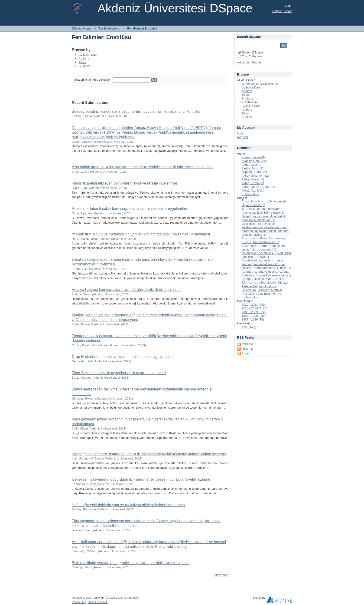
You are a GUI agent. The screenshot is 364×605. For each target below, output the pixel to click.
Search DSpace (251, 52)
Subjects (84, 66)
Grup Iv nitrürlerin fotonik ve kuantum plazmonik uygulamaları (122, 357)
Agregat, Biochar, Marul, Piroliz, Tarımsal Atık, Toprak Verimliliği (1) (265, 281)
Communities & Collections (260, 84)
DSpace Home (82, 28)
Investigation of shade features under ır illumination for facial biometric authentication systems (149, 454)
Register (243, 137)
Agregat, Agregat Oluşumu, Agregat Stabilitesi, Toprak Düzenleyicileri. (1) (266, 273)
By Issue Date (88, 55)
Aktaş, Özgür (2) (253, 190)
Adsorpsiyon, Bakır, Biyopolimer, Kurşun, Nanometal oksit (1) (263, 240)
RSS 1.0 (247, 344)
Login (289, 6)
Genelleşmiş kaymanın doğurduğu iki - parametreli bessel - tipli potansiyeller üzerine (141, 479)
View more (221, 575)
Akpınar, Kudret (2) (254, 172)
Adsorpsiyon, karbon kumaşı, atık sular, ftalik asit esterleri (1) (264, 248)
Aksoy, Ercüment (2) (255, 176)
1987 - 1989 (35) (253, 319)
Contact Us (79, 602)
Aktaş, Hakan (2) (253, 179)
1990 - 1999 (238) (254, 316)
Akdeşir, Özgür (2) (254, 161)
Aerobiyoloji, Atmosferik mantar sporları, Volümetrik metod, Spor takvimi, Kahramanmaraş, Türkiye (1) (266, 264)
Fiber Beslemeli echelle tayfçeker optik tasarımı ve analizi (119, 373)
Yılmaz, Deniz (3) (253, 157)
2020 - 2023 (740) (254, 305)
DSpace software (82, 598)
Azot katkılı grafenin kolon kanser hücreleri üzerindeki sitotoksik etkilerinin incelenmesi (143, 167)
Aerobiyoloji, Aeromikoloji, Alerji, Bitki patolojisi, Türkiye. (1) (266, 255)
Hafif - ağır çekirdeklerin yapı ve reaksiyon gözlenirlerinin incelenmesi (129, 505)
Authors (84, 58)
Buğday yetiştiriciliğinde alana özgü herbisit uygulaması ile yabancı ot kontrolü (136, 111)
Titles (82, 62)
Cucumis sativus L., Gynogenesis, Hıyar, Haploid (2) (264, 203)
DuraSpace (131, 598)
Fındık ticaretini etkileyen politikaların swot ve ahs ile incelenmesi (125, 183)
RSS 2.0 (247, 349)
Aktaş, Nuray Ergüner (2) (258, 187)
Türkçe (288, 11)
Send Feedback (98, 602)
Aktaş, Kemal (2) (253, 183)
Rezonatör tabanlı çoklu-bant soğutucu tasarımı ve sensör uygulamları (129, 209)
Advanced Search (249, 62)
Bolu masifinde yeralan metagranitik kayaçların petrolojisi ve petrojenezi (131, 563)
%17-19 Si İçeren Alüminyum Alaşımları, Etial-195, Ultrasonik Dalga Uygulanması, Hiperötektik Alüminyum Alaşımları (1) (264, 214)
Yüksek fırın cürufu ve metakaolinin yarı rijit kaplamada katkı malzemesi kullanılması (141, 234)
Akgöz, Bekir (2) (252, 168)
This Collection (250, 56)
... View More (250, 194)
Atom (245, 353)
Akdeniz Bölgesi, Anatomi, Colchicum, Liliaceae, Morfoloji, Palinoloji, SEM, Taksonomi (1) (262, 290)
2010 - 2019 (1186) (255, 308)
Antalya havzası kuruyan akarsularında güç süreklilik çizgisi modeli (126, 290)
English (277, 11)
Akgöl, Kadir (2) (252, 165)
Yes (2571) (249, 327)
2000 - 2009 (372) (254, 312)
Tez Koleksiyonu (109, 28)
